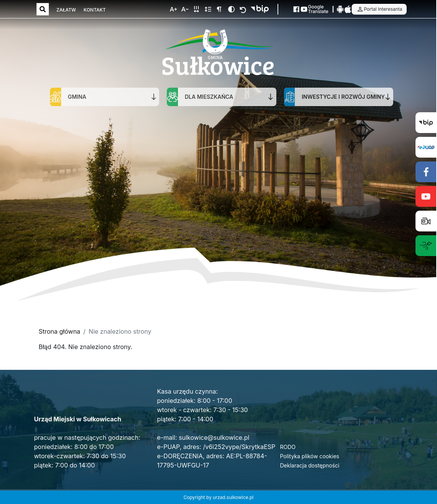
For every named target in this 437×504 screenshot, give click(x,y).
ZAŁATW (66, 10)
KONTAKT (95, 10)
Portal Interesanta (379, 9)
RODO (288, 447)
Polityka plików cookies (310, 456)
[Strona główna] (218, 53)
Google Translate (318, 9)
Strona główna (60, 331)
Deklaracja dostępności (310, 465)
